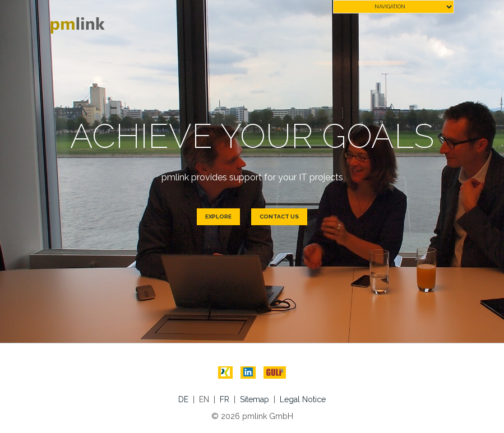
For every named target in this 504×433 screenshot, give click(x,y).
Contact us (279, 216)
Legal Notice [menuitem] (303, 399)
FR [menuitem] (225, 399)
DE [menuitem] (183, 399)
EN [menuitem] (204, 399)
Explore (218, 216)
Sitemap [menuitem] (255, 399)
